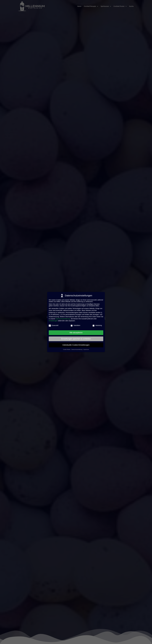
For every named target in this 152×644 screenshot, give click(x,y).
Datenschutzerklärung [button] (77, 349)
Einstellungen (53, 321)
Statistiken (75, 325)
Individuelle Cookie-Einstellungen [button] (76, 345)
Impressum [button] (86, 349)
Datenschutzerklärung (63, 319)
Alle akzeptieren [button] (76, 333)
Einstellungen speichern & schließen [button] (76, 339)
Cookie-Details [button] (67, 349)
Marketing (97, 325)
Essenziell (54, 325)
